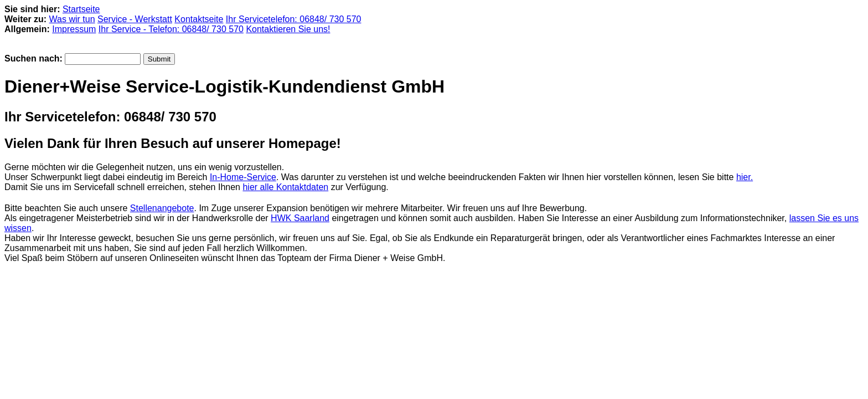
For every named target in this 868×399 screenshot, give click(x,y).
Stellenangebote (162, 208)
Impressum (74, 29)
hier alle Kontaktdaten (285, 187)
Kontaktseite (199, 19)
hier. (745, 177)
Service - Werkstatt (135, 19)
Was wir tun (72, 19)
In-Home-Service (243, 177)
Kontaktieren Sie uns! (288, 29)
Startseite (81, 9)
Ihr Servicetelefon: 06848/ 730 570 (294, 19)
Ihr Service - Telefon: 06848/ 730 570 (171, 29)
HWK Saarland (300, 218)
